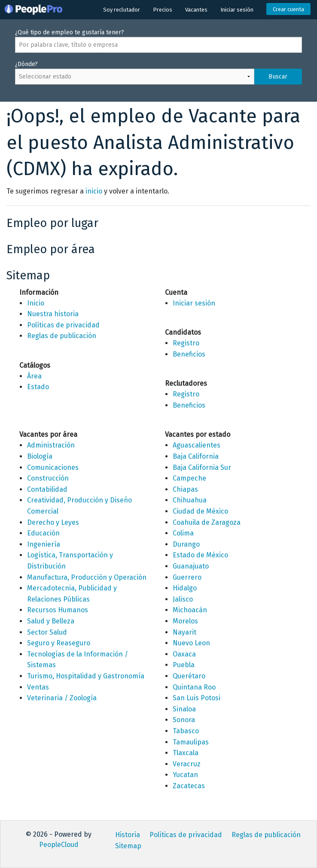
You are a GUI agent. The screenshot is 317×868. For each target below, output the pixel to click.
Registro (186, 343)
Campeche (189, 478)
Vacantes (196, 10)
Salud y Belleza (51, 621)
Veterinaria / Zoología (62, 698)
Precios (163, 10)
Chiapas (185, 489)
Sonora (184, 720)
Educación (43, 533)
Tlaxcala (186, 753)
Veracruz (187, 764)
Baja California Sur (202, 467)
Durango (186, 544)
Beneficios (189, 354)
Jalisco (183, 599)
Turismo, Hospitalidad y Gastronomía (86, 676)
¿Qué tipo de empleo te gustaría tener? (158, 41)
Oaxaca (184, 654)
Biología (40, 456)
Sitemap (128, 846)
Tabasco (186, 731)
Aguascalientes (197, 445)
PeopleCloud (59, 845)
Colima (183, 533)
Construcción (48, 478)
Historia (128, 835)
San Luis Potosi (197, 698)
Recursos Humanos (58, 610)
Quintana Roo (194, 687)
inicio (94, 191)
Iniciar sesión (237, 10)
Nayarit (184, 632)
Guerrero (187, 577)
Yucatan (185, 775)
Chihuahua (190, 500)
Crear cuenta (288, 9)
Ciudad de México (200, 511)
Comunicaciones (53, 467)
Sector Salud (47, 632)
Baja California (196, 456)
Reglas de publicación (62, 336)
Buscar (278, 77)
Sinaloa (184, 709)
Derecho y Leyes (53, 522)
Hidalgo (185, 588)
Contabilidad (47, 489)
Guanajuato (191, 566)
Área (34, 376)
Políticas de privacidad (63, 325)
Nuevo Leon (191, 643)
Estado (38, 387)
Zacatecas (189, 786)
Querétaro (189, 676)
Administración (51, 445)
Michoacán (190, 610)
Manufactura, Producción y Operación (87, 577)
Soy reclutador (122, 10)
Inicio (36, 303)
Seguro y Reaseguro (59, 643)
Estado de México (200, 555)
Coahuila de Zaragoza (207, 522)
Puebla (184, 665)
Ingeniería (44, 544)
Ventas (38, 687)
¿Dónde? (158, 77)
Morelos (185, 621)
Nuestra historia (53, 314)
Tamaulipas (191, 742)
